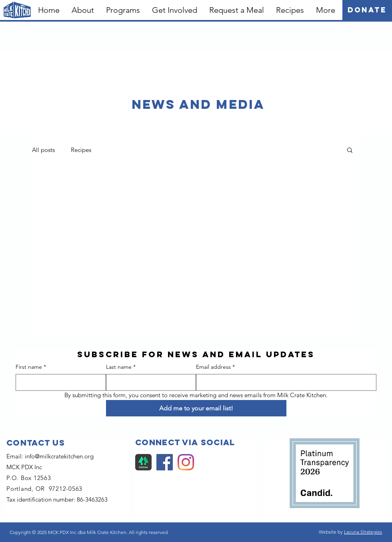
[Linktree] (143, 462)
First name (31, 367)
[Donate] (367, 10)
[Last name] (149, 382)
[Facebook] (165, 462)
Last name (121, 367)
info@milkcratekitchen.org (59, 456)
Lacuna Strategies (363, 532)
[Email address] (284, 382)
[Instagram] (186, 462)
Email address (215, 367)
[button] (83, 10)
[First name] (58, 382)
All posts (43, 150)
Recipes (81, 150)
